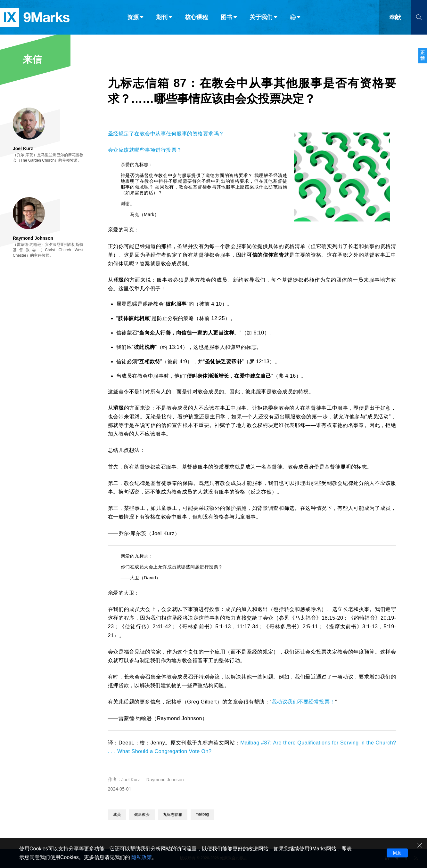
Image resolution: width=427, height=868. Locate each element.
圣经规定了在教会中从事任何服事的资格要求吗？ (166, 134)
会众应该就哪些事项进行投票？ (145, 150)
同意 (397, 853)
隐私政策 (142, 857)
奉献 (395, 19)
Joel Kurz (131, 780)
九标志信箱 (173, 815)
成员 (117, 815)
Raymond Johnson (165, 780)
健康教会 (142, 815)
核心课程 (196, 19)
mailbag (202, 814)
